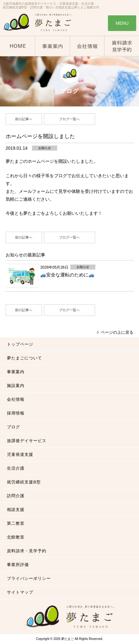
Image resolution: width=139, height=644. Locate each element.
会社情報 (16, 399)
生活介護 (16, 468)
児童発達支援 (20, 454)
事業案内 (16, 372)
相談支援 (16, 510)
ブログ (13, 427)
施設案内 (16, 386)
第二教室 (16, 523)
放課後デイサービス (27, 441)
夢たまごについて (24, 358)
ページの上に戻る (117, 332)
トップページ (20, 344)
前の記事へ (24, 119)
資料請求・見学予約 (27, 551)
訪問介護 (16, 496)
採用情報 (16, 413)
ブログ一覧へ (69, 119)
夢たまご (67, 639)
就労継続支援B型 (24, 482)
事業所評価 (18, 565)
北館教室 (16, 537)
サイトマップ (20, 592)
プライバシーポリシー (29, 578)
